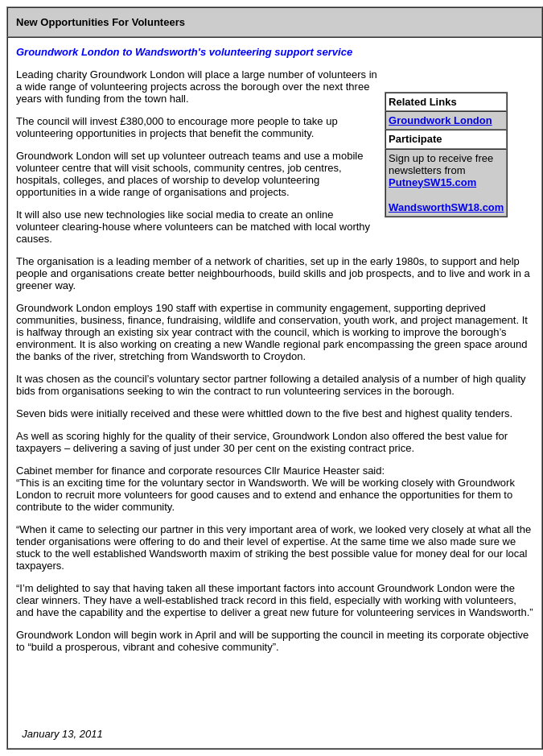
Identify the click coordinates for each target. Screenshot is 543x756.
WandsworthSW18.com (446, 207)
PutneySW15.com (432, 182)
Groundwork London (440, 120)
